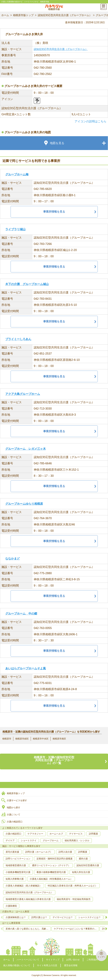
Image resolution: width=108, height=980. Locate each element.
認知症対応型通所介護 (88, 865)
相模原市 (7, 739)
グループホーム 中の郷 (21, 614)
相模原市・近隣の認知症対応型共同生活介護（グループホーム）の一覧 (54, 760)
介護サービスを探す (17, 800)
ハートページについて (28, 960)
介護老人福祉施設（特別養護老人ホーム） (51, 879)
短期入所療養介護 (15, 879)
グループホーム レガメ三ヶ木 (26, 449)
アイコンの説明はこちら (90, 121)
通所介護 (83, 859)
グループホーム (51, 840)
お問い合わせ (73, 960)
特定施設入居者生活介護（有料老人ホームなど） (72, 886)
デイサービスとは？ (63, 917)
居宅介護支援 (12, 852)
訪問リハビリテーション (18, 859)
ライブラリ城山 (15, 229)
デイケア (10, 840)
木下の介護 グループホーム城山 (27, 284)
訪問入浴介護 (65, 852)
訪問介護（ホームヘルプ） (39, 852)
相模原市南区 (59, 739)
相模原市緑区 (22, 739)
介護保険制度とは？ (16, 917)
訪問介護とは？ (39, 917)
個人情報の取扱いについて (17, 965)
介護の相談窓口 (15, 822)
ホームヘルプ (56, 834)
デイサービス (76, 834)
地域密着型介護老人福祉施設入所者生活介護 (28, 899)
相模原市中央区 (41, 739)
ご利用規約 (92, 960)
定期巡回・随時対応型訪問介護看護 (54, 859)
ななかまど (13, 559)
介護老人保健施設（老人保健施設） (24, 886)
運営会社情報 (71, 965)
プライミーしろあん (18, 339)
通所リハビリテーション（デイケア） (51, 865)
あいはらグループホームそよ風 (26, 668)
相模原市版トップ (23, 15)
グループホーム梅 (17, 174)
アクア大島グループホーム (23, 394)
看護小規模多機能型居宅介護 (51, 872)
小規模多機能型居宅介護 (18, 872)
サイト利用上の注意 (47, 965)
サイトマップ (53, 960)
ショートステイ (29, 840)
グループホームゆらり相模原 (24, 504)
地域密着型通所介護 (16, 865)
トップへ (101, 957)
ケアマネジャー (35, 834)
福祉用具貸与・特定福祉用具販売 (74, 899)
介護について (14, 815)
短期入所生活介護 (81, 872)
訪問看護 (93, 834)
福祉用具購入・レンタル (77, 840)
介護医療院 (11, 906)
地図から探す (14, 807)
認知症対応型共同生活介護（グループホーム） (65, 15)
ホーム (5, 15)
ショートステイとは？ (90, 917)
